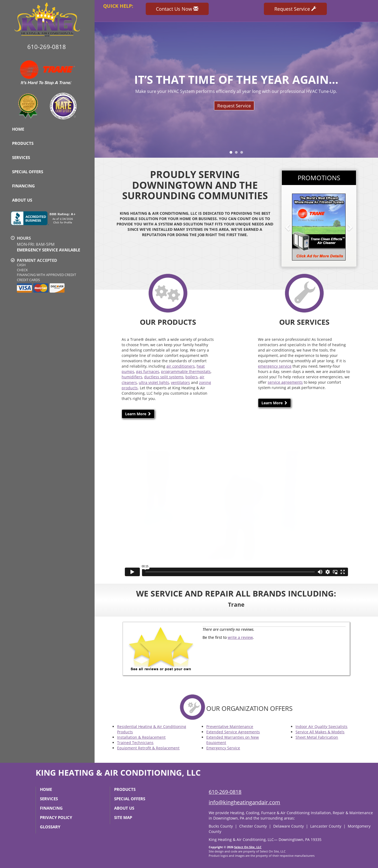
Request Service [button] (295, 9)
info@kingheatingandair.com (244, 802)
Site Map (123, 817)
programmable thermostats (186, 371)
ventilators (180, 382)
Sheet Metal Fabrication (317, 737)
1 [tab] (232, 154)
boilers (192, 377)
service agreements (285, 382)
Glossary (50, 827)
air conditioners (181, 366)
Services (21, 157)
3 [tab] (243, 154)
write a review (240, 637)
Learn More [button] (138, 414)
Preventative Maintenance (230, 727)
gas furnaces (148, 371)
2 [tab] (238, 154)
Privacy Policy (56, 817)
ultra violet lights (154, 382)
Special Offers (28, 172)
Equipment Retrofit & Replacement (148, 748)
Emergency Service (223, 748)
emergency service (275, 366)
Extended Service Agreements (233, 732)
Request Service (234, 106)
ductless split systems (164, 377)
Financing (23, 186)
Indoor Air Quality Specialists (321, 727)
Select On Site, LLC (248, 847)
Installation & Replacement (141, 737)
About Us (22, 200)
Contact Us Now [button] (177, 9)
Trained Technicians (135, 743)
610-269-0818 (225, 792)
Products (23, 143)
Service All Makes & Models (320, 732)
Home (18, 129)
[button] (296, 227)
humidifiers (132, 377)
